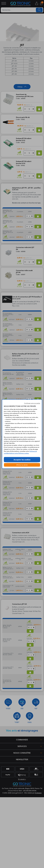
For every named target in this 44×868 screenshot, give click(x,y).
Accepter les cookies (22, 459)
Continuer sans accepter (32, 403)
